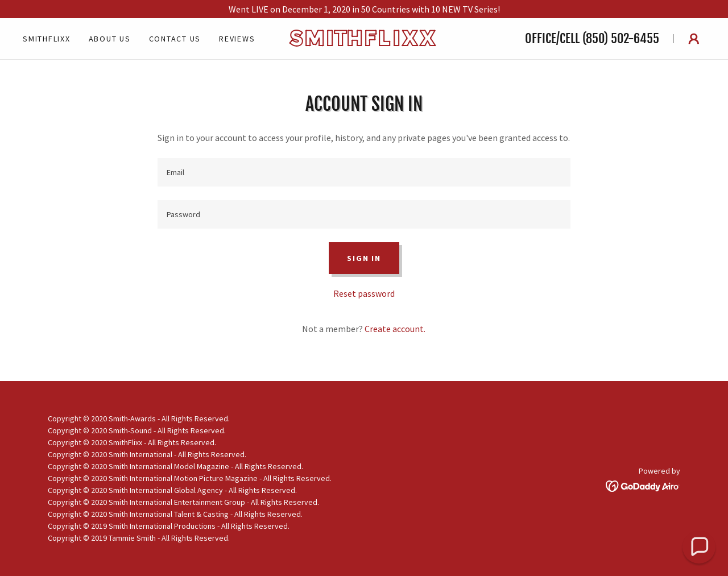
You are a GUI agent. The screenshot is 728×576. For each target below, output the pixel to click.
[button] (694, 39)
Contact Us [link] (175, 39)
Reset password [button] (364, 293)
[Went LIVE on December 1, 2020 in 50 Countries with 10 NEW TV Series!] (364, 9)
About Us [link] (110, 39)
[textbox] (364, 172)
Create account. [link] (395, 329)
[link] (364, 43)
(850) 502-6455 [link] (621, 38)
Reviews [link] (237, 39)
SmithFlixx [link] (47, 39)
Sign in (364, 258)
